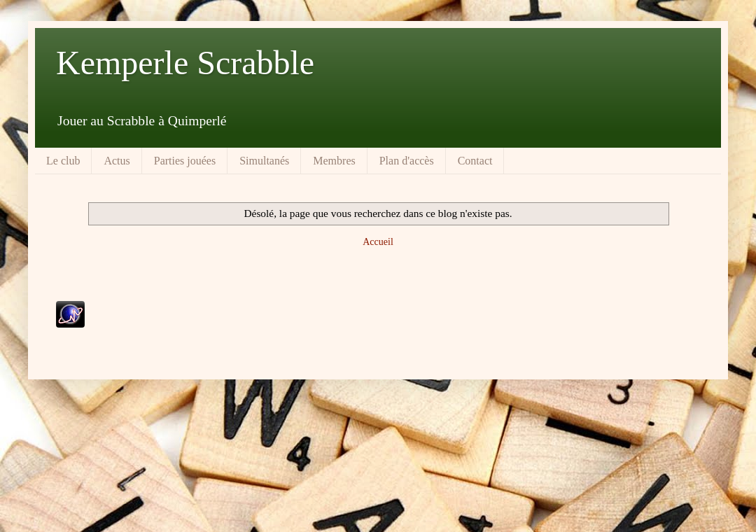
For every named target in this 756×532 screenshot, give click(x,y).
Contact (475, 161)
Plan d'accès (407, 161)
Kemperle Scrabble (185, 63)
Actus (117, 161)
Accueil (378, 242)
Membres (334, 161)
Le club (63, 161)
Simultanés (264, 161)
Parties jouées (185, 161)
